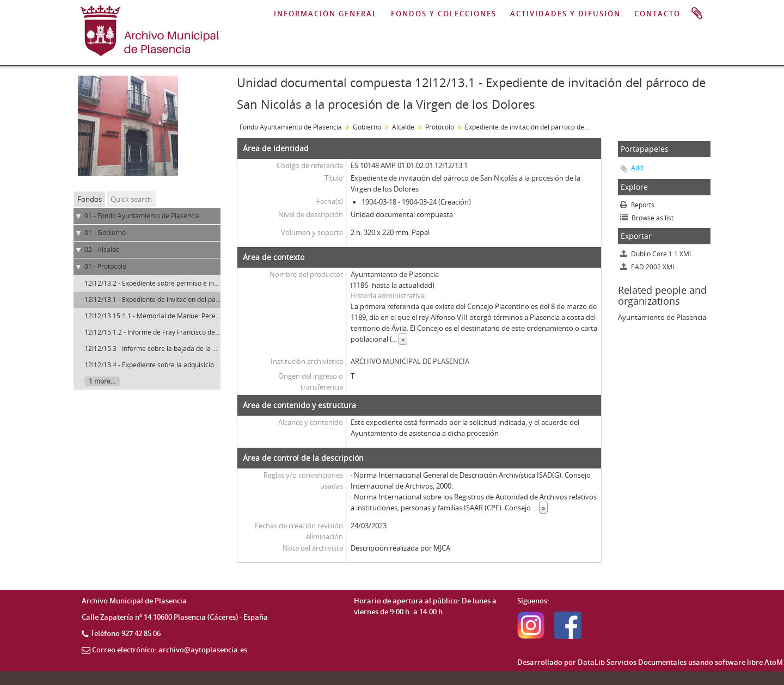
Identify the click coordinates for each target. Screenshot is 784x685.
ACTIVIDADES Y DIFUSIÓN (565, 14)
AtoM (774, 662)
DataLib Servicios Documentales (632, 662)
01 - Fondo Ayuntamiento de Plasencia (142, 216)
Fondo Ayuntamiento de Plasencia (291, 127)
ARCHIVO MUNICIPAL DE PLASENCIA (410, 361)
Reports (637, 205)
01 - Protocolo (105, 266)
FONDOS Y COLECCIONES (444, 14)
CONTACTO (657, 14)
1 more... (102, 381)
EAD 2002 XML (648, 267)
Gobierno (367, 127)
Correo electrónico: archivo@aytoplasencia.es (170, 650)
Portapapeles (697, 14)
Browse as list (647, 218)
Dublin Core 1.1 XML (656, 254)
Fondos (90, 199)
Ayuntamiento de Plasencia (395, 274)
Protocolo (440, 127)
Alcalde (403, 127)
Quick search (131, 199)
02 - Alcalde (102, 249)
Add (637, 168)
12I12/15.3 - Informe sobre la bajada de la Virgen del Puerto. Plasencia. (191, 348)
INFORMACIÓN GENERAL (326, 14)
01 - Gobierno (105, 233)
